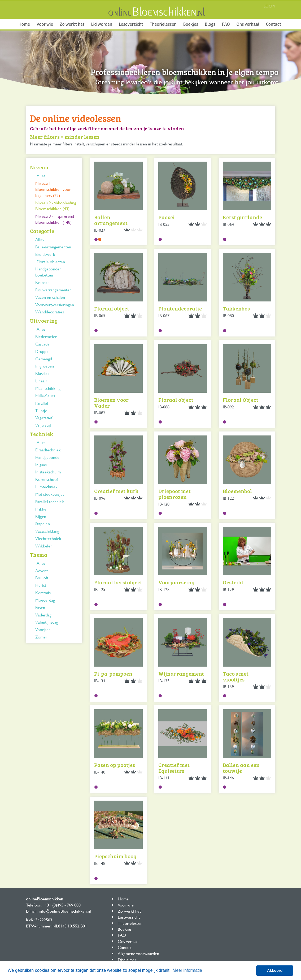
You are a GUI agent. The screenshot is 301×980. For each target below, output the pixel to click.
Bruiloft (42, 578)
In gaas (41, 465)
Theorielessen (163, 24)
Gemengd (44, 359)
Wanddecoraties (50, 312)
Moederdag (45, 600)
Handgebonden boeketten (48, 272)
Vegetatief (44, 418)
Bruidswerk (45, 254)
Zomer (41, 637)
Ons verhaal (248, 24)
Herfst (41, 585)
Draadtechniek (48, 450)
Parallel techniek (50, 501)
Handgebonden (48, 457)
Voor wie (45, 24)
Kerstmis (43, 592)
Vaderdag (43, 615)
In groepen (45, 366)
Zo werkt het (72, 24)
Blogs (210, 24)
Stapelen (43, 523)
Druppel (42, 351)
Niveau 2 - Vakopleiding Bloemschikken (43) (56, 206)
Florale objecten (51, 262)
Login (269, 6)
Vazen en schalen (50, 297)
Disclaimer (127, 959)
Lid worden (102, 24)
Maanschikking (48, 388)
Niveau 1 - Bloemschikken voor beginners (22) (53, 189)
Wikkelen (44, 546)
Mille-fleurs (45, 396)
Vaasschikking (47, 531)
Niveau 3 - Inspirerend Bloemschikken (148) (55, 219)
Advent (42, 570)
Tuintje (41, 410)
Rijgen (41, 516)
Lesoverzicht (131, 24)
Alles (41, 176)
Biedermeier (46, 336)
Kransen (42, 282)
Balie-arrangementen (53, 247)
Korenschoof (47, 479)
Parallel (42, 403)
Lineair (41, 381)
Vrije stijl (43, 425)
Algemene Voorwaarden (138, 953)
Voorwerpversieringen (55, 305)
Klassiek (42, 373)
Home (24, 24)
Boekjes (191, 24)
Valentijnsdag (47, 622)
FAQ (226, 24)
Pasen (40, 607)
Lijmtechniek (46, 487)
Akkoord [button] (275, 970)
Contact (274, 24)
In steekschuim (48, 472)
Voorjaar (43, 629)
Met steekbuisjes (50, 494)
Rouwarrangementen (53, 290)
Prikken (42, 509)
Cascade (42, 344)
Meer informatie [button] (187, 970)
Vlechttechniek (48, 538)
